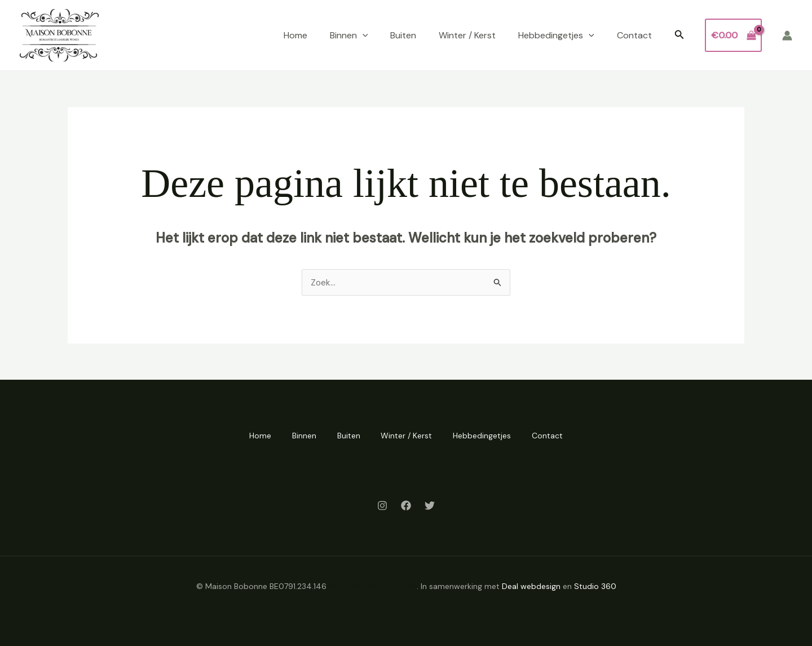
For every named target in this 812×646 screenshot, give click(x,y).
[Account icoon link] (787, 36)
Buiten (403, 35)
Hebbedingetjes (556, 36)
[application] (363, 36)
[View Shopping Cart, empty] (733, 36)
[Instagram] (382, 505)
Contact (634, 35)
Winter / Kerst (467, 35)
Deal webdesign (531, 586)
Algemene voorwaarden (373, 586)
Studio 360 (595, 586)
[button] (679, 35)
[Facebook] (406, 505)
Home (295, 35)
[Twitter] (430, 505)
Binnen (349, 36)
